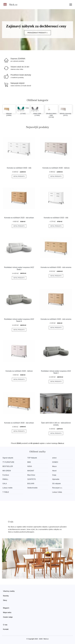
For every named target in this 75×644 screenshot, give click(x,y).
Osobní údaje (8, 617)
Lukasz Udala (57, 492)
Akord (54, 471)
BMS (29, 462)
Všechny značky (9, 591)
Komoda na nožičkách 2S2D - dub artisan (19, 218)
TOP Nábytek (32, 458)
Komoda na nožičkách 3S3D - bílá (19, 168)
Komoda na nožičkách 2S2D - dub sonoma (56, 319)
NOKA (30, 466)
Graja (54, 475)
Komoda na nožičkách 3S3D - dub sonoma (56, 267)
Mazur (54, 466)
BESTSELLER (8, 466)
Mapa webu (7, 612)
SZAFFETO (32, 479)
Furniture (6, 475)
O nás (5, 625)
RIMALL (5, 479)
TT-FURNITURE (8, 462)
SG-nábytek (56, 484)
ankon (54, 458)
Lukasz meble (7, 488)
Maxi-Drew (31, 475)
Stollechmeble (32, 488)
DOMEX (55, 462)
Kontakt (6, 629)
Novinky (6, 596)
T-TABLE (6, 492)
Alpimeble (56, 479)
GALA (5, 484)
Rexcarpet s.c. (57, 488)
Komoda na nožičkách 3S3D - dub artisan (19, 423)
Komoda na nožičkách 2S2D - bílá (56, 218)
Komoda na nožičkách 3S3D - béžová (56, 168)
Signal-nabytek (8, 458)
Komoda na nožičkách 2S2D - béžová (19, 371)
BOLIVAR (31, 484)
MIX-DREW (7, 471)
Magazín (6, 608)
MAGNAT (31, 471)
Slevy (5, 600)
